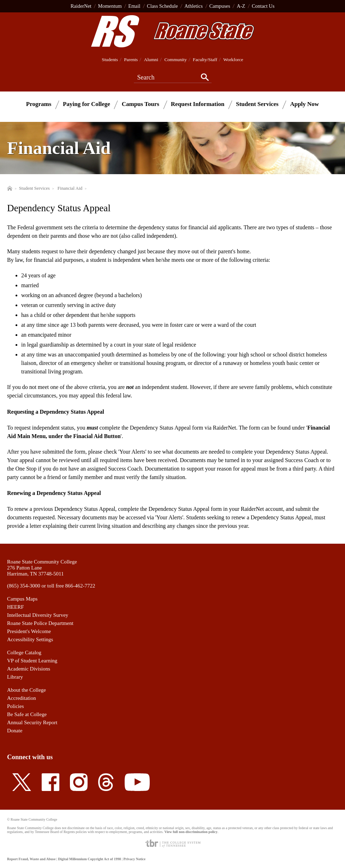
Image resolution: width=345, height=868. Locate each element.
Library (15, 677)
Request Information (198, 104)
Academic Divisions (29, 669)
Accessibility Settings (30, 639)
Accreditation (22, 698)
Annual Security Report (32, 722)
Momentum (110, 6)
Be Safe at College (27, 714)
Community (175, 60)
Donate (15, 731)
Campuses (220, 6)
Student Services (257, 104)
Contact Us (263, 6)
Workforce (233, 60)
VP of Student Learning (32, 661)
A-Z (241, 6)
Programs (39, 104)
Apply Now (304, 104)
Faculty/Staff (205, 60)
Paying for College (87, 104)
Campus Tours (141, 104)
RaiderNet (81, 6)
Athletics (194, 6)
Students (110, 60)
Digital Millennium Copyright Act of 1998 (89, 859)
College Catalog (24, 653)
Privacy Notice (134, 859)
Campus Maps (22, 599)
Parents (131, 60)
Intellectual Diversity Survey (38, 615)
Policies (16, 706)
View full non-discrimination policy (191, 832)
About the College (26, 690)
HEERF (16, 607)
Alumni (151, 60)
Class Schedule (162, 6)
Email (134, 6)
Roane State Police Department (40, 623)
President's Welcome (29, 631)
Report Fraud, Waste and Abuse (31, 859)
